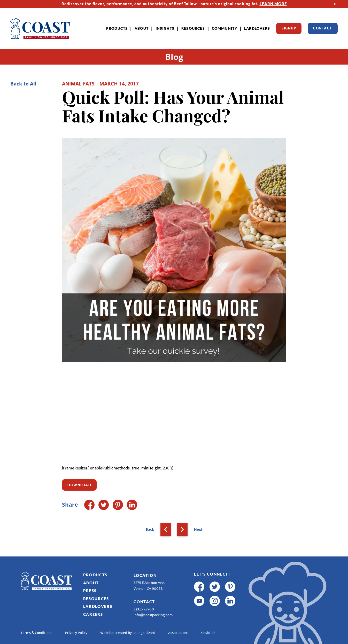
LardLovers (257, 28)
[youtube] (199, 601)
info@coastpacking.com (153, 615)
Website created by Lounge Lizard (128, 633)
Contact (323, 28)
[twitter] (215, 587)
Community (225, 28)
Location (145, 575)
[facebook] (199, 587)
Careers (93, 614)
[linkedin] (230, 601)
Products (117, 28)
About (142, 28)
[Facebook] (89, 505)
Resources (193, 28)
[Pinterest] (118, 505)
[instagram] (215, 601)
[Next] (182, 529)
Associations (178, 633)
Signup (289, 28)
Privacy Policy (76, 633)
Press (90, 591)
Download (79, 485)
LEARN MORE (273, 4)
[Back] (166, 529)
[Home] (40, 28)
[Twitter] (104, 505)
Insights (165, 28)
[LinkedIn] (132, 505)
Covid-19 (208, 633)
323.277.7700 (144, 609)
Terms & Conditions (36, 633)
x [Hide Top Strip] (335, 4)
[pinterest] (230, 587)
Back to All (23, 84)
